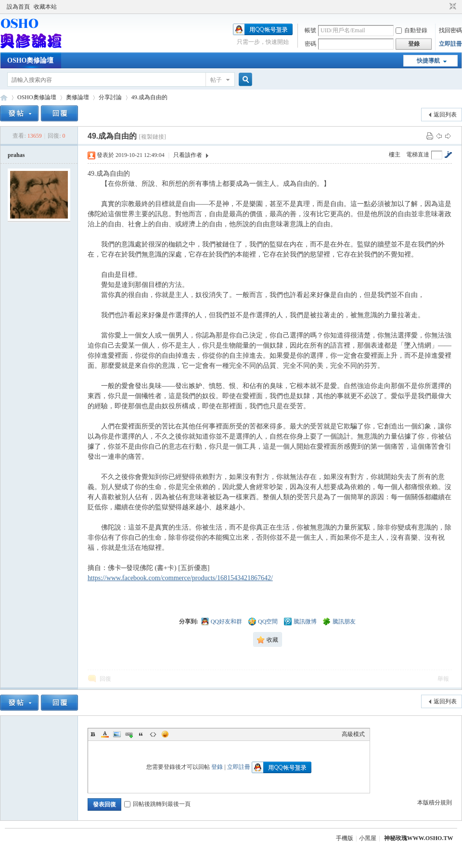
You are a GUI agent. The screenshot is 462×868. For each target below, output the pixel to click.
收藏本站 (45, 7)
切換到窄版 (452, 7)
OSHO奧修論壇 (30, 60)
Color (105, 734)
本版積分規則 (435, 803)
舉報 (443, 679)
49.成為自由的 (149, 97)
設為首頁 (18, 7)
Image (117, 734)
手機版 (345, 838)
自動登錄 (411, 30)
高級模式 (353, 734)
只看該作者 (188, 155)
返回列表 (445, 115)
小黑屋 (368, 838)
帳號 (310, 30)
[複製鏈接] (153, 137)
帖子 (216, 80)
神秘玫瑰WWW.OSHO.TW (419, 838)
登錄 (217, 767)
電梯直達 (418, 155)
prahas (16, 155)
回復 (105, 679)
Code (153, 734)
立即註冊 (450, 44)
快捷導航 (428, 61)
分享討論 (110, 97)
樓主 (395, 155)
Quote (141, 734)
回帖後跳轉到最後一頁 (157, 804)
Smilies (165, 734)
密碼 (310, 44)
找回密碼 (450, 30)
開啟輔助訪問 (444, 7)
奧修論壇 (77, 97)
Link (129, 734)
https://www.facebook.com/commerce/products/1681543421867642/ (180, 578)
